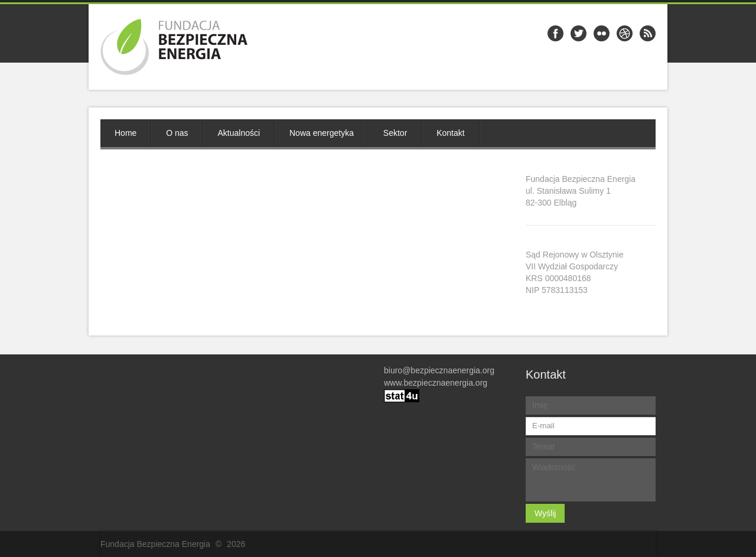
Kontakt (450, 133)
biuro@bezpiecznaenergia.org (439, 370)
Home (126, 133)
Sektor (395, 133)
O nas (177, 133)
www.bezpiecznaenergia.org (436, 383)
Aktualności (239, 133)
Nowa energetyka (322, 133)
